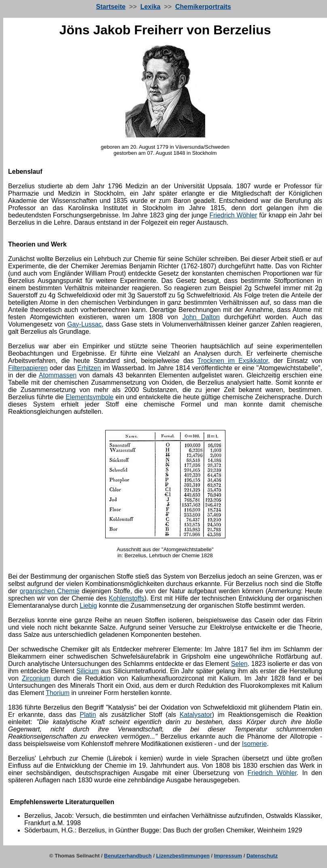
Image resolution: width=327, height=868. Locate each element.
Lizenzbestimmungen (183, 856)
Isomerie (254, 744)
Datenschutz (262, 856)
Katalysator (196, 715)
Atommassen (58, 375)
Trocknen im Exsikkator (233, 361)
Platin (88, 715)
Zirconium (36, 678)
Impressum (228, 856)
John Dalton (201, 317)
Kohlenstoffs (127, 598)
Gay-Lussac (84, 324)
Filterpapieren (28, 368)
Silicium (88, 671)
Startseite (111, 7)
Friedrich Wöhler (233, 215)
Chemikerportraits (203, 7)
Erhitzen (89, 368)
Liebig (88, 606)
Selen (239, 664)
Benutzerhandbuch (128, 856)
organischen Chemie (50, 591)
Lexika (151, 7)
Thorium (58, 693)
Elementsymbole (89, 397)
